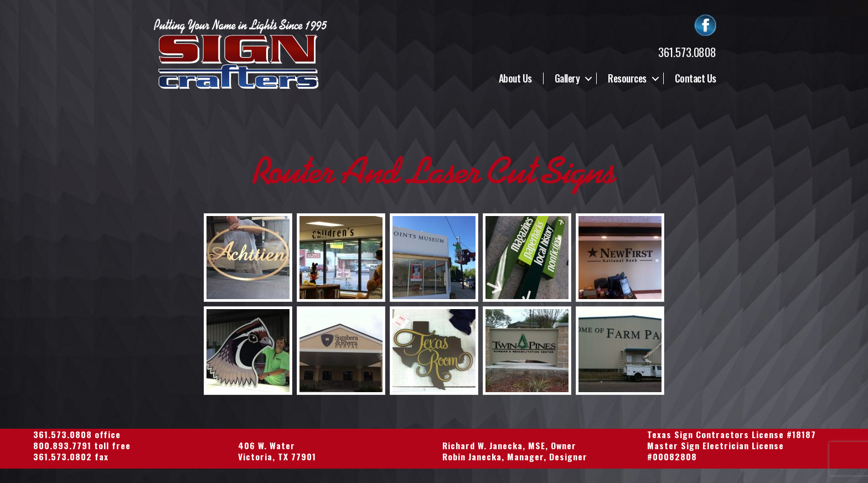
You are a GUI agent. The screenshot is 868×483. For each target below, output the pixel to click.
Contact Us (696, 79)
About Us (515, 79)
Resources (627, 79)
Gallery (567, 79)
